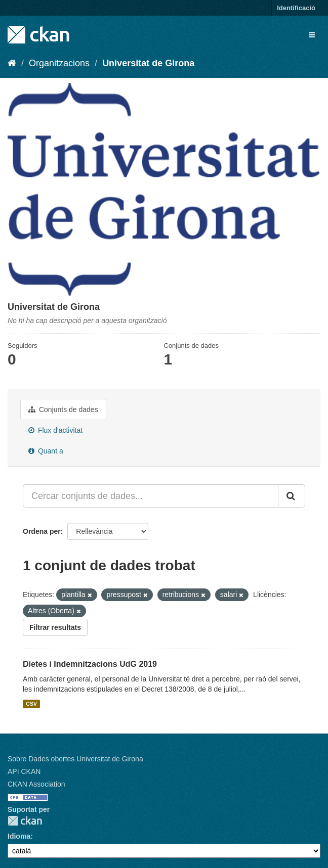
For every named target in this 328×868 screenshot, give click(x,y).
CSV (31, 704)
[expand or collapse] (312, 35)
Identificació (296, 8)
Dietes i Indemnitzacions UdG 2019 (90, 664)
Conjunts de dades (63, 409)
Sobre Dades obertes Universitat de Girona (75, 759)
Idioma (19, 836)
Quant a (46, 451)
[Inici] (12, 63)
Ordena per (42, 531)
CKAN (25, 821)
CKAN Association (36, 784)
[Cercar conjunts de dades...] (151, 496)
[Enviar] (292, 496)
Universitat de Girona (148, 63)
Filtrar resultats (55, 627)
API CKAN (24, 771)
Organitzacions (59, 63)
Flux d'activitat (55, 430)
